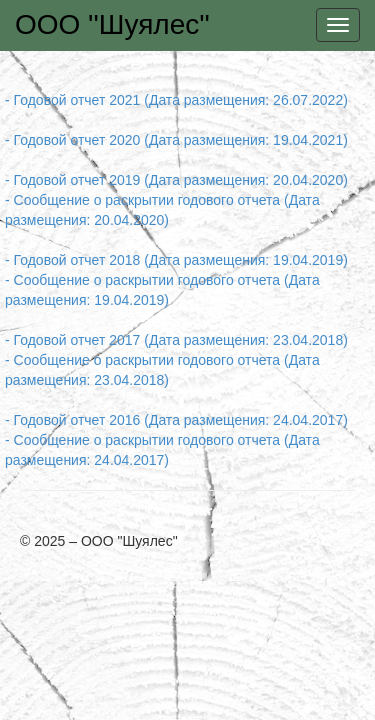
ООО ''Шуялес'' (112, 24)
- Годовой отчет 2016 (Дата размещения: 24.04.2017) (176, 420)
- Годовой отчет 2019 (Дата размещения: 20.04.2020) (176, 180)
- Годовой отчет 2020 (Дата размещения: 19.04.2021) (176, 140)
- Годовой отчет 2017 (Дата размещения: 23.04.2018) (176, 340)
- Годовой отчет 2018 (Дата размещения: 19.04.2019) (176, 260)
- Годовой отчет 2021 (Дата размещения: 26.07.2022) (176, 100)
